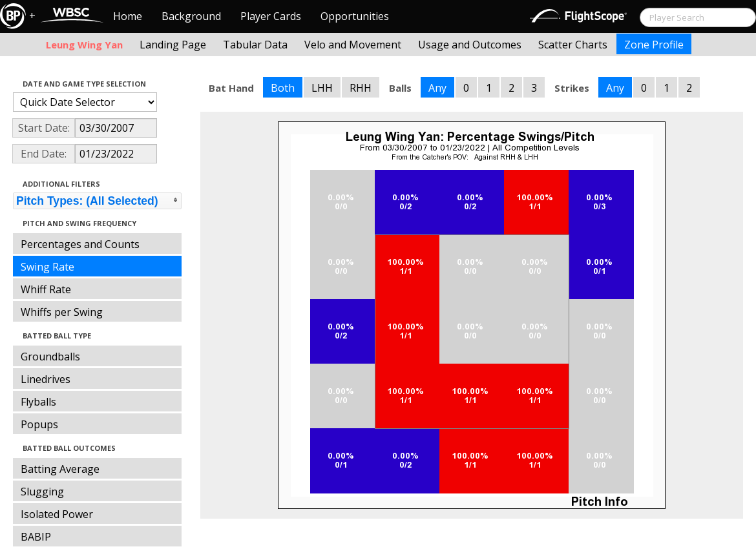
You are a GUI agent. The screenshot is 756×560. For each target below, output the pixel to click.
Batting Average (60, 469)
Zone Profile (654, 45)
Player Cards (271, 16)
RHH (361, 88)
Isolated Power (57, 514)
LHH (322, 88)
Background (191, 16)
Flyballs (38, 402)
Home (128, 16)
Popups (39, 424)
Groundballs (50, 357)
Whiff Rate (46, 289)
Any (437, 88)
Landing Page (173, 45)
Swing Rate (47, 267)
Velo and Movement (353, 45)
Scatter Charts (573, 45)
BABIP (36, 537)
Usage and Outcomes (470, 45)
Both (283, 88)
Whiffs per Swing (62, 312)
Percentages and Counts (80, 244)
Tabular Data (255, 45)
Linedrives (46, 379)
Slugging (42, 492)
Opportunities (355, 16)
